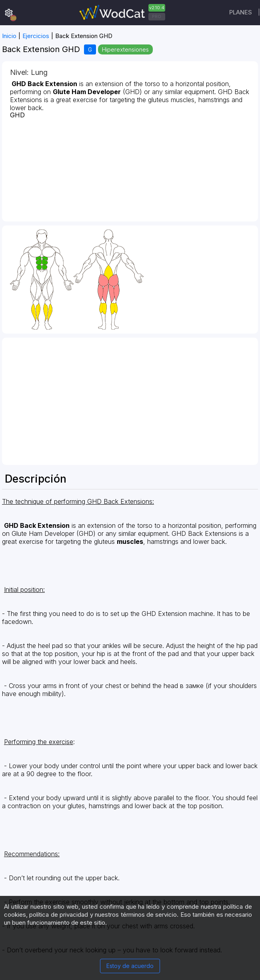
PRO (157, 16)
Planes (241, 12)
